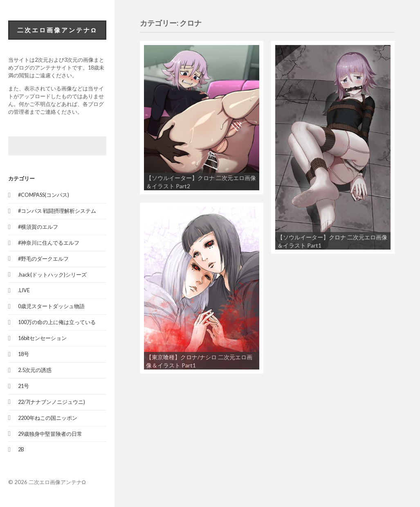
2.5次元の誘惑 (35, 370)
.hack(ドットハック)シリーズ (52, 275)
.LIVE (24, 290)
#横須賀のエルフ (38, 227)
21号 (24, 386)
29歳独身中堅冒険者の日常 (50, 434)
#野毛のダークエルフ (43, 259)
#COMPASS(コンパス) (44, 195)
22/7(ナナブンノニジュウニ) (52, 402)
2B (21, 449)
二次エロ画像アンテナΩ (57, 30)
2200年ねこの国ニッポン (48, 418)
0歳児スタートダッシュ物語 (51, 306)
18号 (24, 354)
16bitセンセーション (42, 338)
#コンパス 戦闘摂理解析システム (57, 211)
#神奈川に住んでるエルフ (49, 243)
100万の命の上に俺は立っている (57, 322)
